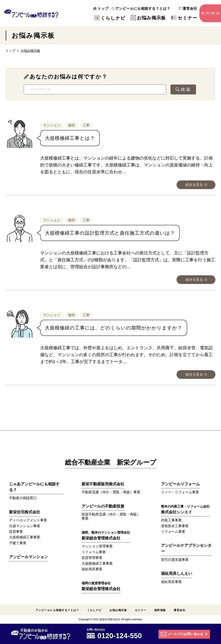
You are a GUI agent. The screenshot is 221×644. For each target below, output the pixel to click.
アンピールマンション (28, 557)
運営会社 (188, 9)
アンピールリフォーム (180, 484)
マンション (52, 125)
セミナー (184, 18)
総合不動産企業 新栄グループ (111, 462)
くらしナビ (110, 18)
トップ (101, 9)
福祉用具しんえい (177, 573)
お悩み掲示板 (148, 18)
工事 (86, 125)
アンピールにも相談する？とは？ (141, 9)
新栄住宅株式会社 (25, 512)
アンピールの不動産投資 (103, 506)
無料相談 (160, 610)
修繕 (71, 125)
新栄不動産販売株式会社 (103, 484)
